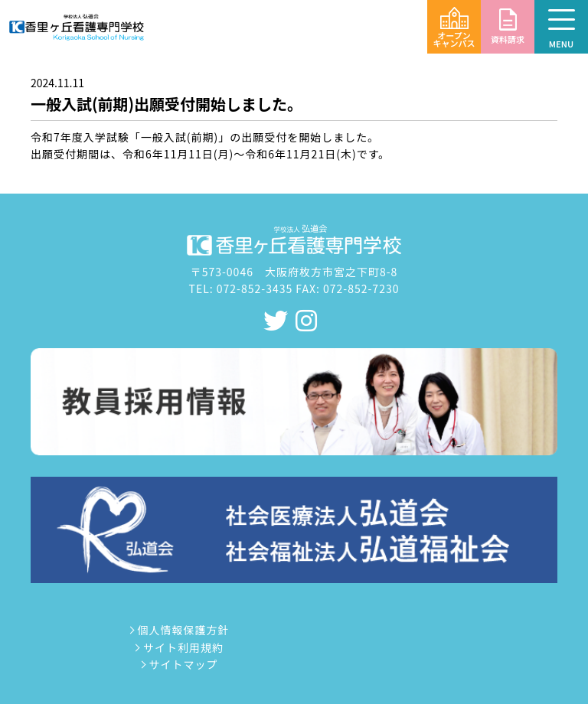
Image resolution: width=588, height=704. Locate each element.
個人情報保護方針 (178, 630)
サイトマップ (178, 664)
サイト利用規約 (178, 647)
